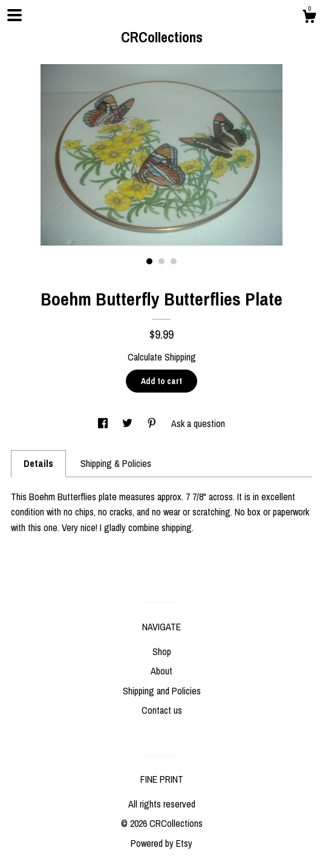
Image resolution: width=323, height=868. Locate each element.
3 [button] (174, 261)
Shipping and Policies (162, 691)
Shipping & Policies (116, 463)
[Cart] (309, 18)
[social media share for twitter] (129, 423)
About (161, 671)
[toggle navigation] (15, 15)
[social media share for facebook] (104, 423)
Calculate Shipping (162, 357)
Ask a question (198, 423)
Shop (162, 651)
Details (38, 463)
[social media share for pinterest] (153, 423)
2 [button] (161, 261)
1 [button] (149, 261)
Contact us (162, 710)
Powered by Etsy (161, 843)
